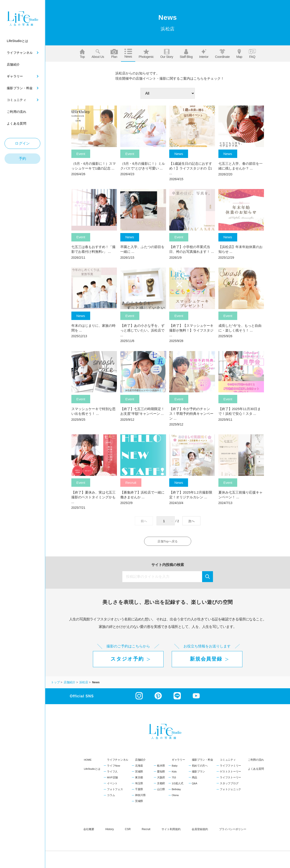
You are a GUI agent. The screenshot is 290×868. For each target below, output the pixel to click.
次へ (191, 521)
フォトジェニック (230, 790)
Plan (114, 54)
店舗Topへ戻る (168, 542)
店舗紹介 (140, 761)
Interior (204, 54)
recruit (146, 830)
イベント (112, 784)
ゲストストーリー (230, 773)
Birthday (176, 790)
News (128, 54)
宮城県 (139, 773)
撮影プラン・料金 (203, 761)
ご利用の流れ (256, 761)
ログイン (22, 143)
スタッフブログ (229, 784)
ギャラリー (178, 761)
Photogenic (146, 54)
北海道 (139, 767)
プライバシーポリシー (233, 830)
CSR (128, 830)
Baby (175, 767)
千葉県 (139, 790)
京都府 (161, 784)
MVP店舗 (112, 779)
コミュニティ (228, 761)
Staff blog (186, 54)
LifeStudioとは (92, 770)
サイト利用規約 (171, 830)
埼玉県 (139, 784)
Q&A (195, 784)
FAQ (252, 54)
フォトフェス (115, 790)
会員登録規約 (200, 830)
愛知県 (161, 773)
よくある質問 (256, 770)
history (110, 830)
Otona (175, 796)
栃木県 (161, 767)
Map (239, 54)
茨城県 (139, 802)
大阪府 (161, 779)
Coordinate (222, 54)
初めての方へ (200, 767)
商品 (195, 779)
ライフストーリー (230, 779)
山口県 (161, 790)
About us (98, 54)
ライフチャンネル (118, 761)
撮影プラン (199, 773)
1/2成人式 (177, 784)
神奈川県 (140, 796)
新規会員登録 (206, 660)
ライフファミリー (230, 767)
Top (82, 54)
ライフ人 (112, 773)
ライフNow (113, 767)
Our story (167, 54)
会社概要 (89, 830)
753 (174, 779)
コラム (111, 796)
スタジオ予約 (127, 660)
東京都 (139, 779)
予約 (23, 159)
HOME (88, 761)
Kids (174, 773)
